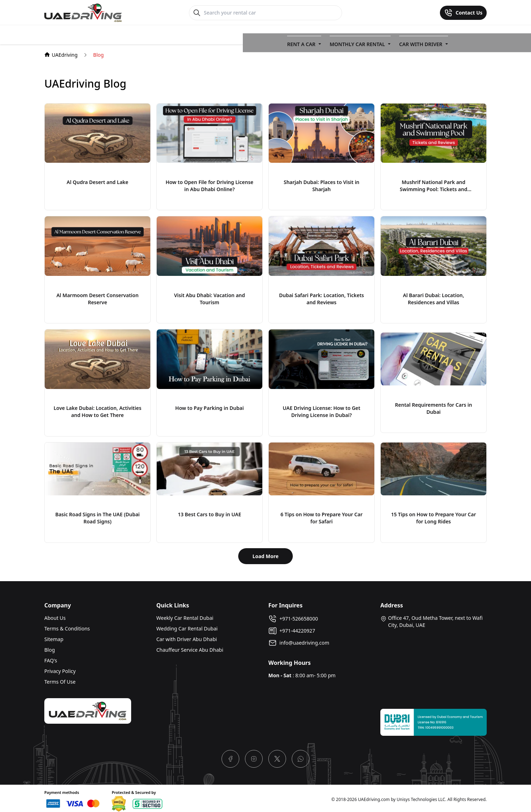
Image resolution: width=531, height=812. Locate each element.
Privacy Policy (60, 669)
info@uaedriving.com (299, 640)
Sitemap (54, 637)
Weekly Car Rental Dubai (185, 615)
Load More (265, 554)
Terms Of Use (60, 679)
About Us (55, 615)
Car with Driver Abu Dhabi (187, 637)
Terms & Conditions (67, 626)
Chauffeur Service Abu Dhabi (190, 647)
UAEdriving (61, 52)
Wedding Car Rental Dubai (187, 626)
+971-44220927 (292, 628)
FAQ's (51, 658)
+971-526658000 (293, 616)
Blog (50, 647)
